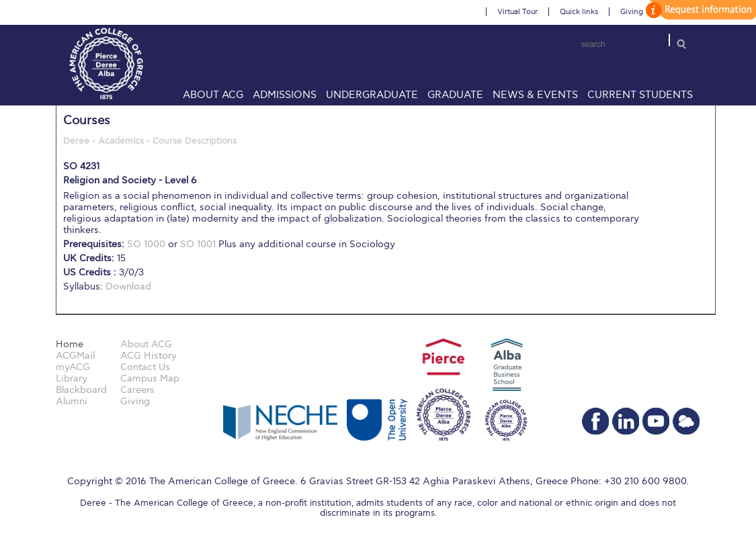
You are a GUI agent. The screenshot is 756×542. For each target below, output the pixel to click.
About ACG (213, 95)
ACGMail (75, 356)
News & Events (535, 95)
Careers (137, 390)
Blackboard (81, 390)
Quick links (579, 12)
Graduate (455, 95)
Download (128, 286)
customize (699, 10)
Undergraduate (372, 95)
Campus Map (150, 378)
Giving (632, 12)
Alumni (72, 401)
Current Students (640, 95)
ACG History (149, 356)
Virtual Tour (517, 12)
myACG (73, 367)
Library (72, 378)
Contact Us (145, 367)
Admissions (285, 95)
